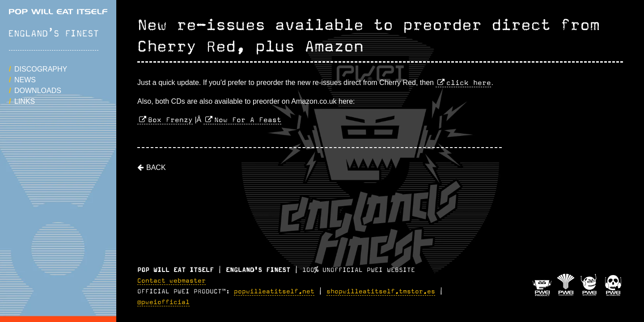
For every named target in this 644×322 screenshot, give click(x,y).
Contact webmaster (172, 281)
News (25, 80)
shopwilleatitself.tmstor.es (381, 292)
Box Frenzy (170, 120)
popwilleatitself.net (274, 292)
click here (469, 83)
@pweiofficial (163, 302)
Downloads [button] (38, 91)
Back (156, 167)
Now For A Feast (248, 120)
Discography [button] (41, 69)
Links (25, 101)
